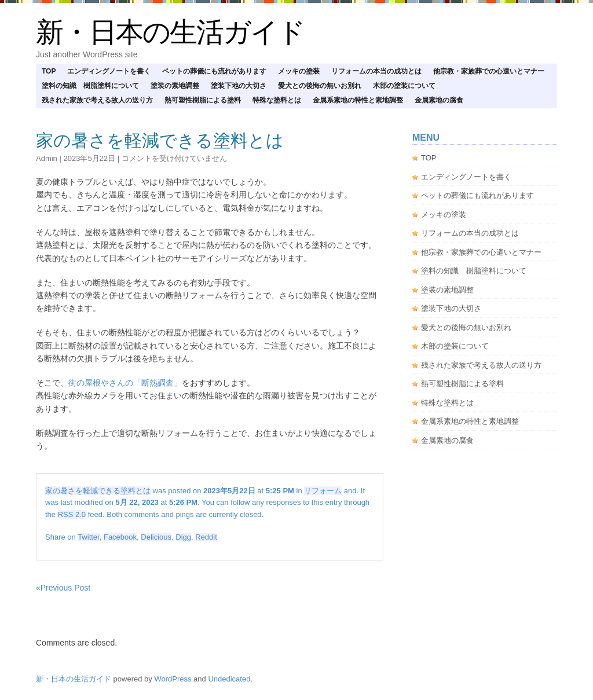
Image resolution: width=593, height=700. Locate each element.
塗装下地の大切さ (239, 86)
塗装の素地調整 (175, 86)
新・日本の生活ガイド (170, 32)
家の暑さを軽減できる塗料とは (160, 140)
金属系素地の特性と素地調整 (358, 100)
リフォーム (323, 491)
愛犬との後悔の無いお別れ (320, 86)
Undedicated (229, 679)
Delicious (156, 537)
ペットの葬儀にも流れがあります (214, 71)
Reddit (206, 537)
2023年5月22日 (89, 158)
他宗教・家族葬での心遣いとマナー (489, 71)
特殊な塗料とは (277, 100)
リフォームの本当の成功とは (376, 71)
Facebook (120, 537)
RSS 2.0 (72, 514)
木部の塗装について (404, 86)
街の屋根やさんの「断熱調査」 (125, 383)
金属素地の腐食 (439, 100)
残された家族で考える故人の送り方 (97, 100)
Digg (183, 537)
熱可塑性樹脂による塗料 (203, 100)
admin (47, 158)
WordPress (173, 679)
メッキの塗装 (299, 71)
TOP (49, 71)
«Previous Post (63, 588)
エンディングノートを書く (109, 71)
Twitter (89, 537)
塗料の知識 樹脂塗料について (90, 86)
